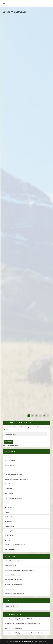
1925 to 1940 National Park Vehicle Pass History (25, 624)
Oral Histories (9, 493)
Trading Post (8, 522)
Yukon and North (10, 550)
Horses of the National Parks (13, 475)
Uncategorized (9, 526)
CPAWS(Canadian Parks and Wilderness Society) (19, 570)
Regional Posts (9, 507)
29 (44, 416)
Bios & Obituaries (10, 461)
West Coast (8, 540)
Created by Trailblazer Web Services (22, 641)
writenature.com (10, 589)
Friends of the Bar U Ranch (13, 575)
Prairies (7, 503)
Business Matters (10, 465)
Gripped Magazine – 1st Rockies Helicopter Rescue (30, 619)
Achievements (9, 456)
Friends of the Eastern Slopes (13, 580)
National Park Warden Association (15, 561)
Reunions (7, 512)
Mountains (8, 484)
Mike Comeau (18, 628)
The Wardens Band (10, 566)
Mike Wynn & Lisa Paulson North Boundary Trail (29, 633)
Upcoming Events (10, 531)
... (40, 416)
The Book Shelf (9, 517)
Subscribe (8, 442)
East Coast (8, 470)
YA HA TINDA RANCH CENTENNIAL (15, 545)
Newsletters (8, 489)
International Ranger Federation (14, 594)
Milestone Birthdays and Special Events (16, 479)
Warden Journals (10, 536)
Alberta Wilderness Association (14, 584)
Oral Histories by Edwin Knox (13, 498)
